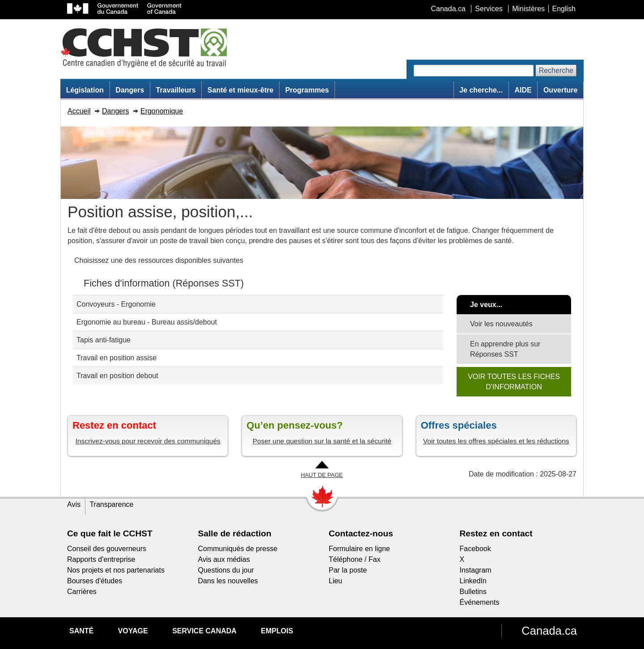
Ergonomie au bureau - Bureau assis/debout (147, 322)
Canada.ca (549, 631)
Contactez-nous (361, 533)
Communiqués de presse (238, 549)
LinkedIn (473, 581)
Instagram (476, 570)
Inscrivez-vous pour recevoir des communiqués (148, 441)
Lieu (335, 581)
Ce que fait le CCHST (110, 533)
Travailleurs (176, 90)
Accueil (79, 111)
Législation (85, 90)
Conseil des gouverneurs (107, 549)
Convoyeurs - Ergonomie (116, 304)
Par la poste (348, 570)
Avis (74, 504)
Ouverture (560, 90)
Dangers (130, 90)
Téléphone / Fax (355, 559)
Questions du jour (226, 570)
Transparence (111, 504)
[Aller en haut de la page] (322, 470)
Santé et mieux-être (241, 90)
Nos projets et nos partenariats (116, 570)
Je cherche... (481, 90)
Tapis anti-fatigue (104, 340)
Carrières (82, 592)
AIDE (523, 90)
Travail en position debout (117, 376)
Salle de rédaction (235, 533)
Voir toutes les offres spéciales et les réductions (496, 441)
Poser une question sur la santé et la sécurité (322, 441)
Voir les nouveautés (501, 324)
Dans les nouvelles (228, 581)
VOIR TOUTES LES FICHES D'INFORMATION (514, 382)
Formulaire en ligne (359, 549)
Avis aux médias (224, 559)
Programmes (307, 90)
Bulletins (473, 592)
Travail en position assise (117, 358)
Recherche (556, 70)
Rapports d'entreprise (101, 559)
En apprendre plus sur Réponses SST (505, 349)
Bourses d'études (95, 581)
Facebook (475, 549)
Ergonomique (162, 111)
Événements (480, 602)
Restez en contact (496, 533)
